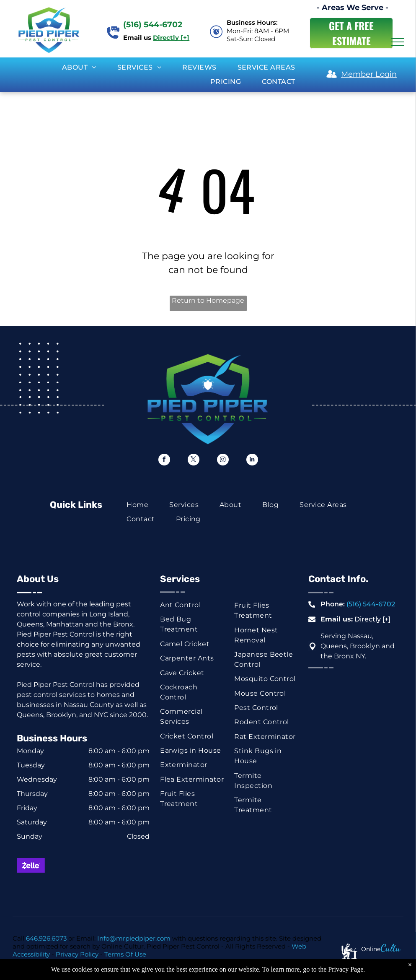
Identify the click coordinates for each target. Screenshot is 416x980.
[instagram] (223, 461)
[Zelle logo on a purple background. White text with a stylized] (31, 865)
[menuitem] (79, 68)
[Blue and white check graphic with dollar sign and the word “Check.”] (63, 888)
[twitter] (194, 461)
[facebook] (164, 461)
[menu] (398, 42)
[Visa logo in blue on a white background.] (95, 865)
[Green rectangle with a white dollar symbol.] (31, 888)
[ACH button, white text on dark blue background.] (95, 888)
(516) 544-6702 (371, 604)
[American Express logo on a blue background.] (127, 865)
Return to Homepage (208, 300)
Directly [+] (372, 619)
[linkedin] (252, 461)
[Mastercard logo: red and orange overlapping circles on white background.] (63, 865)
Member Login (369, 74)
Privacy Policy (77, 954)
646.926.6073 (46, 938)
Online (371, 949)
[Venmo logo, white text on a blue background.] (127, 888)
